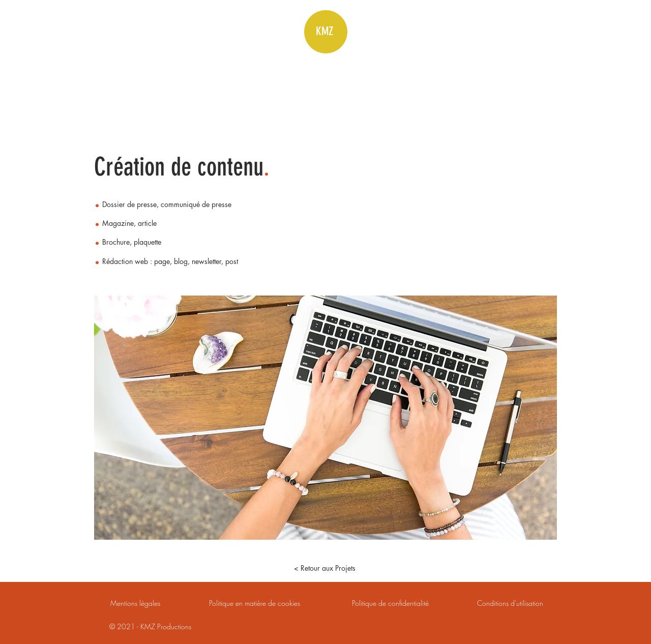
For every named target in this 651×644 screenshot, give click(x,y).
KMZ (324, 31)
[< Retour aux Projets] (324, 568)
